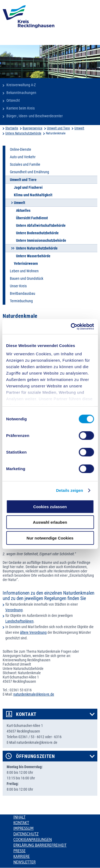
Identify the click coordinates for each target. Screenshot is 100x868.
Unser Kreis (18, 286)
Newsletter (24, 862)
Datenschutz (26, 834)
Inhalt (19, 817)
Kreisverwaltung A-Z (21, 85)
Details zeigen (69, 490)
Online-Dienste (21, 149)
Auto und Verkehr (23, 157)
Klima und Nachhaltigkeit (33, 195)
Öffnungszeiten (35, 756)
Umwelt (79, 128)
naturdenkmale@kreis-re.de (34, 694)
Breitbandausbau (23, 293)
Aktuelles (23, 210)
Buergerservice (33, 128)
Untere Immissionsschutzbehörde (41, 240)
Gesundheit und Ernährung (29, 172)
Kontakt (26, 714)
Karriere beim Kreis (21, 108)
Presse (19, 851)
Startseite (12, 128)
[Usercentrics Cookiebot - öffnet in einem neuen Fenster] (71, 327)
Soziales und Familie (25, 164)
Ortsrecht (13, 100)
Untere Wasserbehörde (33, 256)
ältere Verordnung (33, 632)
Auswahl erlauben (50, 522)
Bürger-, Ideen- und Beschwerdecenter (35, 116)
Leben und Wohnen (24, 271)
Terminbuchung (21, 301)
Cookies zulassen (50, 506)
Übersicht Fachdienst (32, 218)
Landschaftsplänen (19, 621)
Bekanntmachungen (21, 93)
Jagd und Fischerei (28, 187)
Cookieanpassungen (33, 840)
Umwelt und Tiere (58, 128)
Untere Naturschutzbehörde (23, 133)
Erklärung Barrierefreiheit (40, 845)
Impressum (23, 828)
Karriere (22, 856)
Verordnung (14, 610)
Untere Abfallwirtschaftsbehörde (41, 225)
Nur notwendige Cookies (50, 538)
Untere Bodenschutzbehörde (37, 233)
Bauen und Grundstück (27, 278)
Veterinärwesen (26, 263)
